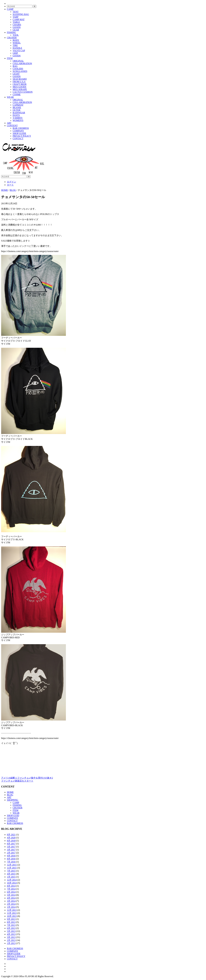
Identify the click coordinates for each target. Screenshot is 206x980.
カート (10, 185)
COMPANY (18, 131)
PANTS (16, 115)
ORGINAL (18, 100)
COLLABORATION (22, 63)
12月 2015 (12, 865)
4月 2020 (11, 838)
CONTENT (12, 126)
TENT (16, 12)
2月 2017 (11, 853)
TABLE (16, 22)
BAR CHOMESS (21, 128)
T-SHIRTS (18, 118)
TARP (16, 17)
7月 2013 (11, 925)
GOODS (17, 27)
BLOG (10, 795)
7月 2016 (11, 862)
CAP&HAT (18, 105)
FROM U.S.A (19, 82)
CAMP (10, 9)
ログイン (12, 182)
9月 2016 (11, 856)
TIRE (15, 45)
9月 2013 (11, 919)
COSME (17, 95)
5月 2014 (11, 895)
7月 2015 (11, 871)
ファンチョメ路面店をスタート (17, 781)
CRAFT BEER (20, 84)
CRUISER (12, 38)
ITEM (10, 58)
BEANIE (17, 107)
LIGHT (16, 74)
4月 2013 (11, 934)
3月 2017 (11, 850)
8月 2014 (11, 886)
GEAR (16, 30)
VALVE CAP (19, 51)
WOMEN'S (18, 120)
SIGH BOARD (20, 79)
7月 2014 (11, 889)
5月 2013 (11, 931)
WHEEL (17, 43)
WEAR (10, 97)
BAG (15, 66)
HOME (10, 792)
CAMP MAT (19, 19)
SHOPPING (13, 800)
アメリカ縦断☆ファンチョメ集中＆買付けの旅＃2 (27, 778)
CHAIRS (17, 25)
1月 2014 (11, 907)
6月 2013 (11, 928)
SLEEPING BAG (21, 14)
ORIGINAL (18, 61)
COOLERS (18, 69)
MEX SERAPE (20, 89)
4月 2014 (11, 898)
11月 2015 (12, 868)
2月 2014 (11, 904)
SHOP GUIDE (19, 133)
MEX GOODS (19, 87)
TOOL (16, 35)
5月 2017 (11, 847)
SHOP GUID (13, 815)
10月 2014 (12, 883)
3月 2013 (11, 937)
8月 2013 (11, 922)
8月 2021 (11, 835)
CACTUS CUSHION (23, 92)
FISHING (11, 32)
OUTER (16, 110)
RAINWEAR (19, 113)
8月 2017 (11, 844)
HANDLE (17, 48)
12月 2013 (12, 910)
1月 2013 (11, 943)
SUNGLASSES (20, 71)
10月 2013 (12, 916)
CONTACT (18, 139)
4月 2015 (11, 874)
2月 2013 (11, 940)
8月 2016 (11, 859)
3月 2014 (11, 901)
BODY (16, 40)
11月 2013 (12, 913)
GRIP (15, 53)
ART (9, 123)
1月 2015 (11, 877)
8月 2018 (11, 841)
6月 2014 (11, 892)
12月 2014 (12, 880)
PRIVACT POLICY (22, 136)
